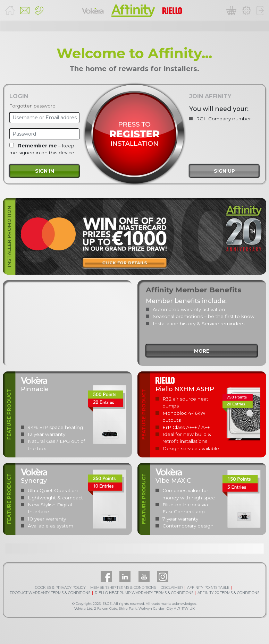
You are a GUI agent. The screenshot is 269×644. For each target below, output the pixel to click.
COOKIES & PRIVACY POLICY (60, 588)
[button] (39, 11)
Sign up (224, 171)
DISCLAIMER (172, 588)
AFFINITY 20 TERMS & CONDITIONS (228, 593)
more (202, 351)
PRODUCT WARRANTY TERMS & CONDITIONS (50, 593)
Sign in (45, 171)
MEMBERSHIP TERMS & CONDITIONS (123, 588)
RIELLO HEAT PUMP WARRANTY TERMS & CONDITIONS (144, 593)
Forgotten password (32, 106)
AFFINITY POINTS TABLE (208, 588)
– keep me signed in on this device (42, 149)
